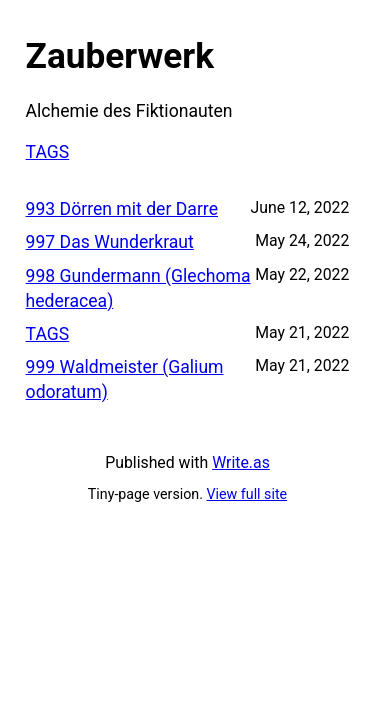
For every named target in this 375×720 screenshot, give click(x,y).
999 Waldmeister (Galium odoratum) (125, 379)
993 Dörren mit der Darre (122, 209)
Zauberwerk (120, 56)
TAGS (48, 152)
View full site (247, 494)
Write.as (241, 462)
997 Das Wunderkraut (110, 242)
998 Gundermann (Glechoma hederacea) (138, 288)
